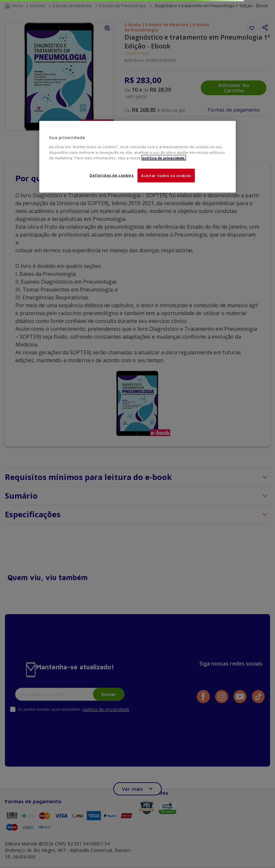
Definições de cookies (112, 175)
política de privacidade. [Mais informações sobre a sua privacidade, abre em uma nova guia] (164, 158)
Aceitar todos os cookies (166, 175)
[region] (137, 157)
